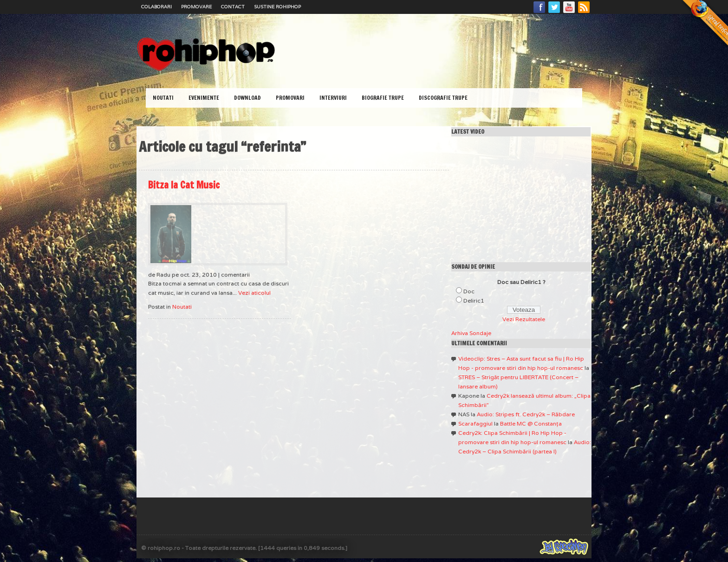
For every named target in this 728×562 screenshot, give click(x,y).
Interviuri (333, 98)
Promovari (290, 98)
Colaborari (156, 7)
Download (247, 98)
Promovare (196, 7)
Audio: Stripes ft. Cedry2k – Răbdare (526, 414)
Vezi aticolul (254, 293)
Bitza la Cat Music (184, 185)
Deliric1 (474, 300)
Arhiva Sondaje (471, 333)
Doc (469, 291)
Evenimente (204, 98)
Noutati (163, 98)
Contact (233, 7)
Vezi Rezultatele (524, 319)
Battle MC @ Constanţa (531, 423)
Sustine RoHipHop (277, 7)
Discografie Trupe (443, 98)
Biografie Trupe (383, 98)
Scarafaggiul (475, 423)
